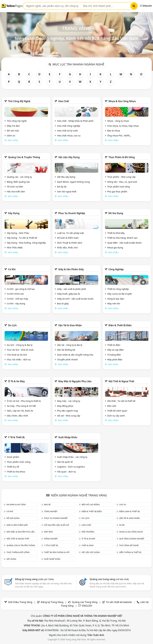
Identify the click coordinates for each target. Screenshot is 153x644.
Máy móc (49, 532)
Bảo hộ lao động (91, 504)
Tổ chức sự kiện (15, 187)
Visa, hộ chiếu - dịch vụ (19, 359)
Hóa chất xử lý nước (68, 131)
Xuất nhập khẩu (68, 437)
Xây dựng (14, 213)
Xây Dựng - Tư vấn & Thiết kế (22, 238)
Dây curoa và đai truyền (120, 294)
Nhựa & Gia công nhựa (122, 101)
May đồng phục (65, 406)
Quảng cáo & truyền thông (24, 157)
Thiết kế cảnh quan (117, 411)
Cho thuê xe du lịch (17, 355)
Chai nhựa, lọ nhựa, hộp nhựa (123, 126)
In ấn (122, 525)
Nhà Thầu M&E (15, 247)
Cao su (123, 504)
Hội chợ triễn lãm (16, 191)
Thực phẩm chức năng (19, 462)
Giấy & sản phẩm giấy (71, 269)
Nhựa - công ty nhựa (118, 121)
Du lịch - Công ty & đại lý (20, 345)
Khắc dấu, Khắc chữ (67, 247)
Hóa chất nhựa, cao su (69, 135)
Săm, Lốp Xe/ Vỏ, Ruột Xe (20, 411)
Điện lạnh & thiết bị (129, 511)
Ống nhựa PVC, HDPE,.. (119, 135)
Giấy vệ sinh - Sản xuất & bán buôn (75, 299)
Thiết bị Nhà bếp (116, 233)
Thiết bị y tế (13, 467)
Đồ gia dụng (116, 213)
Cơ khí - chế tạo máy (17, 299)
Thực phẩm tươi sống (119, 187)
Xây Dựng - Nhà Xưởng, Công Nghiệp (26, 243)
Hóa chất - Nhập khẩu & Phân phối (75, 121)
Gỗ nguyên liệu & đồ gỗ (57, 525)
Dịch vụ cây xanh (116, 416)
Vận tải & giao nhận (70, 325)
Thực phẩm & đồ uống (122, 157)
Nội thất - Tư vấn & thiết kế (121, 401)
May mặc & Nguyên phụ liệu (75, 381)
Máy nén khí (114, 303)
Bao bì (47, 504)
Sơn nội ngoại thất (67, 191)
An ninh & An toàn (16, 504)
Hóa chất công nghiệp (69, 126)
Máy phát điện (115, 359)
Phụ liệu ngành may (68, 411)
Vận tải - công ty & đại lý (70, 345)
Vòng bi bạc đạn (116, 299)
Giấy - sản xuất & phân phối (72, 289)
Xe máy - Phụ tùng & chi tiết (21, 406)
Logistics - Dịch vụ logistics (71, 467)
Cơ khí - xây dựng (16, 303)
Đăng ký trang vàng (35, 579)
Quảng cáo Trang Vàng (85, 602)
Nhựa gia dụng (115, 247)
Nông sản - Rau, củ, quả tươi (122, 182)
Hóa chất (64, 101)
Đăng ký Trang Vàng (52, 602)
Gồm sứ (11, 135)
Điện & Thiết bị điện (120, 325)
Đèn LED (112, 406)
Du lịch (12, 325)
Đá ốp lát (62, 187)
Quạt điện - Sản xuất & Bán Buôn (125, 243)
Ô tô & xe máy (16, 381)
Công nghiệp (116, 269)
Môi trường (88, 532)
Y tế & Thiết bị (16, 437)
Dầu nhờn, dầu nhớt (17, 416)
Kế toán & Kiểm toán (68, 238)
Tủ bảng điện (114, 355)
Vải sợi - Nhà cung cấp (69, 416)
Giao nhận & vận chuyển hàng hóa (75, 355)
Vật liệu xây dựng (69, 157)
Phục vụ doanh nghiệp (72, 213)
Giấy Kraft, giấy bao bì (69, 294)
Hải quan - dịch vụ (66, 472)
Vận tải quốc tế (65, 462)
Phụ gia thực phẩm (117, 191)
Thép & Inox (88, 545)
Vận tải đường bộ (66, 350)
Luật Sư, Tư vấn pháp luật (70, 233)
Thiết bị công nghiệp (118, 289)
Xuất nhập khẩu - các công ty (72, 457)
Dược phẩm (13, 457)
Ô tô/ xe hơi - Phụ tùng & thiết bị (24, 401)
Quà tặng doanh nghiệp (132, 539)
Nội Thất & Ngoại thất (121, 381)
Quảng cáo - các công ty (19, 177)
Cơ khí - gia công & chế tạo (21, 289)
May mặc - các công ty (69, 401)
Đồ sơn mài (13, 131)
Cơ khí (12, 269)
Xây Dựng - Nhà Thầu (18, 233)
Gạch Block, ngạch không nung (73, 182)
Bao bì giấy (63, 303)
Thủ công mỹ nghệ (19, 101)
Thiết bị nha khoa (16, 472)
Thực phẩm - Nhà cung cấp (121, 177)
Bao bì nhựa (114, 131)
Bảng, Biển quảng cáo (18, 182)
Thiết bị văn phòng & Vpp (57, 552)
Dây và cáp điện (115, 350)
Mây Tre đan (13, 126)
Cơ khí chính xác (15, 294)
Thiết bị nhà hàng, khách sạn (122, 238)
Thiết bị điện (114, 345)
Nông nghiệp (51, 539)
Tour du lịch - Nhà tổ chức (20, 350)
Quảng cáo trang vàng (109, 579)
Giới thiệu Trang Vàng (20, 602)
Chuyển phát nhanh (67, 359)
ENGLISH (146, 6)
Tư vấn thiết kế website (119, 602)
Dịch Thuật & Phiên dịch (70, 243)
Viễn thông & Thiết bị (130, 552)
